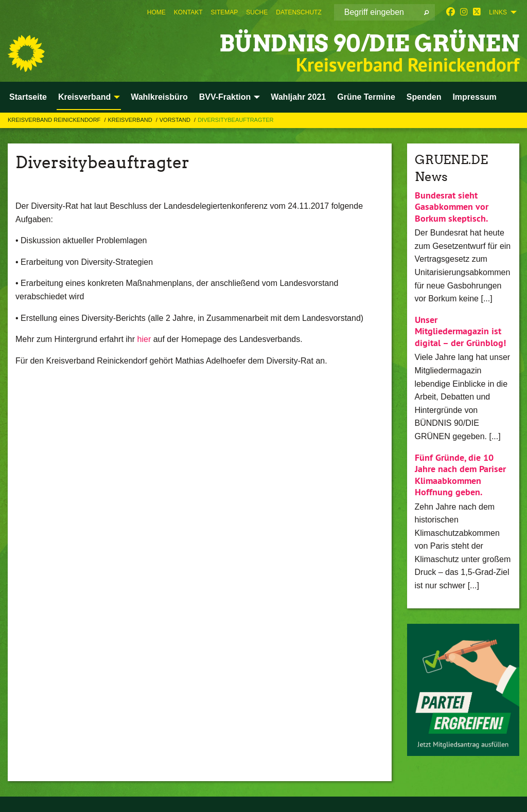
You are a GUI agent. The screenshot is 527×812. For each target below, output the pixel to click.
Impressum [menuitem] (474, 97)
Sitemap (225, 12)
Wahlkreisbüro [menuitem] (159, 97)
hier (144, 339)
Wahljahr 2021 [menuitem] (298, 97)
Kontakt (188, 12)
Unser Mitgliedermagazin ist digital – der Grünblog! (460, 331)
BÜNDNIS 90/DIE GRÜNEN (369, 43)
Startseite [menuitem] (28, 97)
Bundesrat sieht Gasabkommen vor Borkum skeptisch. (452, 207)
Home (156, 12)
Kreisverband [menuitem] (84, 97)
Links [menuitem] (498, 12)
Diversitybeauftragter (235, 120)
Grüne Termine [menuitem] (366, 97)
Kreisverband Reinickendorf (55, 120)
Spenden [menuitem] (424, 97)
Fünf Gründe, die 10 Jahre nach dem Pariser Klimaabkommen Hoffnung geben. (460, 475)
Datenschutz (298, 12)
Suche (257, 12)
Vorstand (176, 120)
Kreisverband (130, 120)
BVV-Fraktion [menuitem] (225, 97)
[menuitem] (156, 12)
